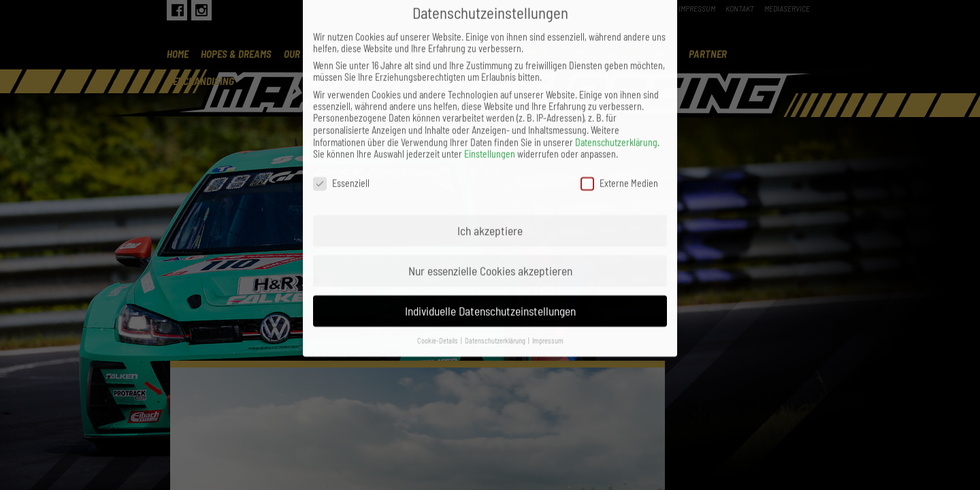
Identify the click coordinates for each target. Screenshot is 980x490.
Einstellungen (490, 118)
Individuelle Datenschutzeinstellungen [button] (490, 275)
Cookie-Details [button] (438, 304)
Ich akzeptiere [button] (490, 195)
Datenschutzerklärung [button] (496, 304)
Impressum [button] (548, 304)
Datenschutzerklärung (616, 107)
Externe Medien (619, 147)
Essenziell (341, 147)
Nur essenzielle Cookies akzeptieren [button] (490, 235)
